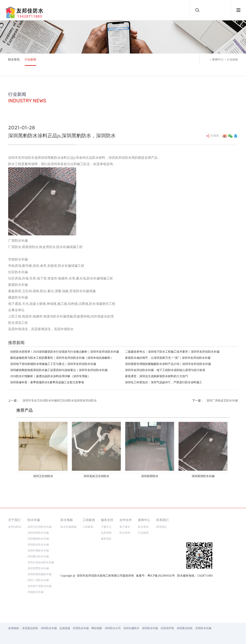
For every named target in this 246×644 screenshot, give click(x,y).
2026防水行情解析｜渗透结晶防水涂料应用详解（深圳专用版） (50, 376)
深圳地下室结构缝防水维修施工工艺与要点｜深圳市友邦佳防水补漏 (53, 364)
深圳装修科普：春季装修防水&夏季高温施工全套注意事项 (47, 382)
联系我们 (162, 520)
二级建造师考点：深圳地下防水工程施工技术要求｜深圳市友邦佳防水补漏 (172, 352)
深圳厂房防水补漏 (38, 580)
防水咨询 (125, 533)
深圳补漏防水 (131, 628)
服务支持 (107, 520)
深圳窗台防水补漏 (38, 556)
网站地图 (97, 628)
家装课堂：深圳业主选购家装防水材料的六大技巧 (157, 376)
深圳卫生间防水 (43, 476)
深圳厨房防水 (150, 476)
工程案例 (89, 520)
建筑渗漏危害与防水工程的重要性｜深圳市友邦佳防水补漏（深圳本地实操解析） (62, 358)
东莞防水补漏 (81, 628)
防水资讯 (14, 60)
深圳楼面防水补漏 (38, 539)
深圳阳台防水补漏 (38, 545)
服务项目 (106, 539)
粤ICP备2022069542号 (161, 576)
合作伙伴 (126, 520)
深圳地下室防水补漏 (40, 586)
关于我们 (14, 520)
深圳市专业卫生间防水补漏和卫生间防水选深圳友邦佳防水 (60, 401)
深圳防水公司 (113, 628)
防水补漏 (34, 520)
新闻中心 (218, 60)
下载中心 (106, 527)
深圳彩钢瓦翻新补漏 (40, 574)
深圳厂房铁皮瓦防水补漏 (222, 401)
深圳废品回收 (185, 628)
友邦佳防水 (15, 527)
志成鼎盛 (65, 628)
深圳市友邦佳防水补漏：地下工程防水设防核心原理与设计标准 (165, 370)
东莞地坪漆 (167, 628)
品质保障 (106, 533)
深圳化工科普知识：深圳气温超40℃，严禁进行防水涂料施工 (164, 382)
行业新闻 (30, 60)
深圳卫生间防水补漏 (40, 527)
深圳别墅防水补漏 (38, 568)
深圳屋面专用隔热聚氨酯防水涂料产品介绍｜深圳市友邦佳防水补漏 (168, 364)
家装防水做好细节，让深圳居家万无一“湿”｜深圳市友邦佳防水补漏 (168, 358)
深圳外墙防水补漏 (38, 551)
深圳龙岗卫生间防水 (96, 476)
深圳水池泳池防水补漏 (41, 562)
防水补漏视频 (68, 527)
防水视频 (67, 520)
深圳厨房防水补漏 (203, 476)
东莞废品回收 (30, 628)
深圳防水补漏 (49, 628)
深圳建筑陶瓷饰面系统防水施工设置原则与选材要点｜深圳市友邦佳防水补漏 (59, 370)
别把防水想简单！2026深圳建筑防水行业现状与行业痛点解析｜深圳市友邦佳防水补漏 (65, 352)
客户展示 (125, 527)
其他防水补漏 (36, 592)
